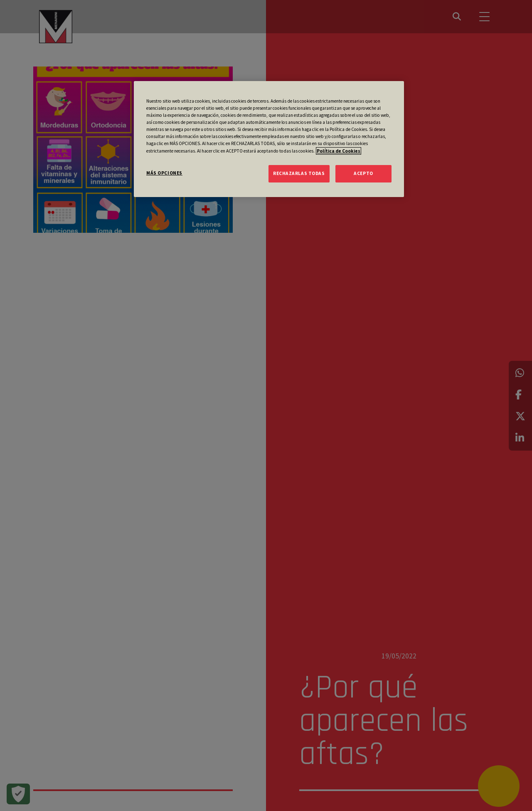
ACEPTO (363, 173)
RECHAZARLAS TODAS (299, 173)
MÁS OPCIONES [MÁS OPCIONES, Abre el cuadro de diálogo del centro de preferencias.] (164, 173)
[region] (269, 139)
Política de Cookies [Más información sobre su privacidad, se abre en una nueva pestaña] (339, 151)
